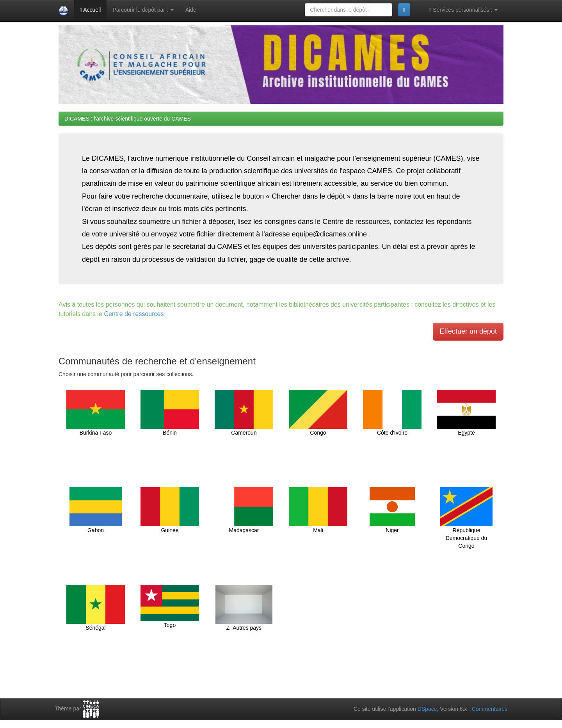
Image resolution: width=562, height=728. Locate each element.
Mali (318, 510)
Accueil (90, 10)
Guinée (170, 510)
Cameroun (244, 413)
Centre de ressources (134, 314)
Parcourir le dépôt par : (143, 10)
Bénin (170, 413)
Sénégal (96, 608)
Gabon (95, 510)
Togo (170, 606)
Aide (191, 10)
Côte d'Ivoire (392, 413)
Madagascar (244, 510)
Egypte (466, 413)
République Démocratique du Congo (466, 518)
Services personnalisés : (463, 10)
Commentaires (490, 709)
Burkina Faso (96, 413)
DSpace (427, 709)
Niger (392, 510)
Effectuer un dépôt (468, 331)
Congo (318, 413)
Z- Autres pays (244, 608)
